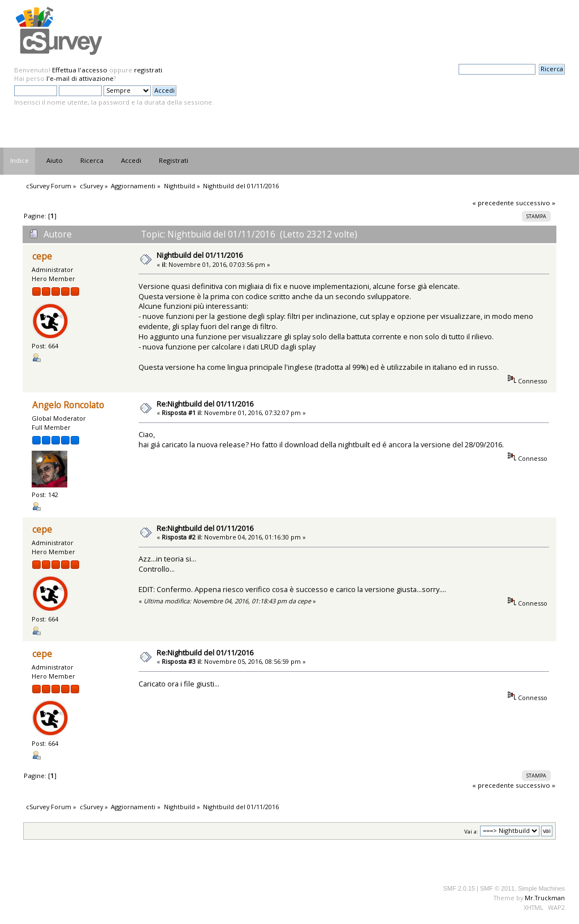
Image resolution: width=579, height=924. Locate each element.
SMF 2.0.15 (459, 888)
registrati (148, 70)
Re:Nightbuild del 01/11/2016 (205, 404)
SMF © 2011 (497, 888)
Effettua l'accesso (80, 70)
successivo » (535, 203)
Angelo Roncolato (68, 405)
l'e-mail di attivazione (80, 78)
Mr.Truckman (545, 898)
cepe (42, 256)
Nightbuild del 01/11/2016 (200, 255)
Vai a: (471, 831)
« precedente (493, 203)
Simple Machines (541, 888)
